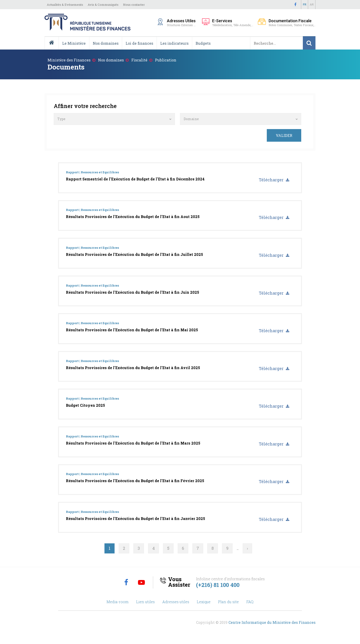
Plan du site (228, 607)
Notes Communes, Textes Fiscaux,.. (292, 23)
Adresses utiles (176, 607)
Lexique (204, 607)
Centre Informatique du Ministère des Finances (272, 628)
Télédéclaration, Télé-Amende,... (233, 23)
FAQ (250, 607)
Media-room (118, 607)
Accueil (53, 49)
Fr (305, 4)
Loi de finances (139, 43)
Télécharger (271, 180)
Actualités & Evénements (65, 5)
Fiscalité (139, 60)
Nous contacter (134, 5)
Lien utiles (145, 607)
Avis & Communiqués (103, 5)
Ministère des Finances (69, 60)
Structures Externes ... (182, 22)
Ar (312, 4)
